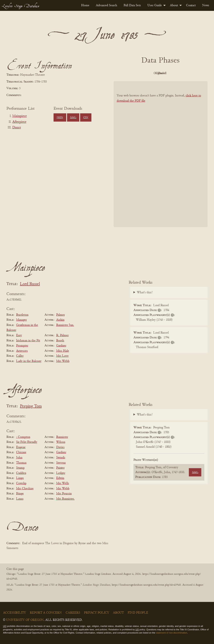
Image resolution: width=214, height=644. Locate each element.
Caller (20, 356)
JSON (60, 118)
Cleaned (171, 73)
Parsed (193, 73)
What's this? (145, 293)
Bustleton (22, 315)
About (174, 5)
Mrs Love (62, 356)
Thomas (21, 463)
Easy (19, 335)
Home (85, 5)
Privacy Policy (97, 613)
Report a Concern (46, 613)
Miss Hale (63, 351)
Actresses (22, 351)
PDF (126, 73)
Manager (21, 320)
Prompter (22, 346)
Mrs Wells (63, 483)
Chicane (21, 452)
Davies (60, 447)
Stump (20, 468)
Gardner (61, 346)
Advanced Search (106, 5)
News (206, 5)
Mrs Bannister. (65, 499)
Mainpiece (20, 116)
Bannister (62, 437)
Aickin (60, 320)
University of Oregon (25, 620)
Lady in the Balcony (29, 361)
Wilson (61, 442)
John (19, 458)
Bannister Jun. (65, 325)
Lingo (20, 478)
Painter (60, 468)
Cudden (21, 473)
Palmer (60, 315)
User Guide (155, 5)
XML (73, 118)
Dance (17, 128)
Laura (20, 499)
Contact (191, 5)
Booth (60, 341)
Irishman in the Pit (28, 341)
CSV (86, 118)
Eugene (21, 447)
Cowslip (21, 483)
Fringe (20, 494)
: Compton (23, 437)
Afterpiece (19, 122)
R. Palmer (62, 335)
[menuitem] (85, 5)
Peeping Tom (31, 406)
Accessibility (14, 613)
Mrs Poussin (64, 494)
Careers (73, 613)
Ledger (61, 473)
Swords (61, 458)
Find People (138, 613)
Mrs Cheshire (25, 489)
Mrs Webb (63, 361)
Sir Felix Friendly (27, 442)
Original (148, 73)
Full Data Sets (132, 5)
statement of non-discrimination (171, 633)
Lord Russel (30, 284)
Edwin (60, 478)
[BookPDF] (161, 154)
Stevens (61, 463)
